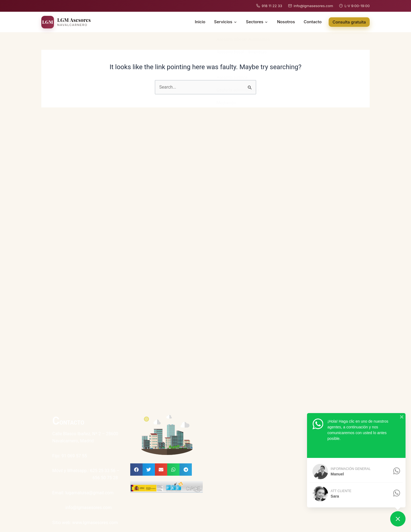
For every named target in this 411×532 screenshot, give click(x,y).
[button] (136, 470)
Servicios (226, 22)
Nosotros (286, 22)
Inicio (200, 22)
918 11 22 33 (269, 6)
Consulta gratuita (349, 22)
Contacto (313, 22)
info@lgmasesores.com (311, 6)
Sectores (257, 22)
